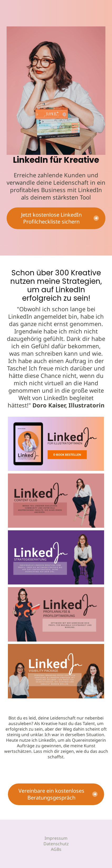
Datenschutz (56, 844)
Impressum (56, 838)
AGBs (56, 849)
